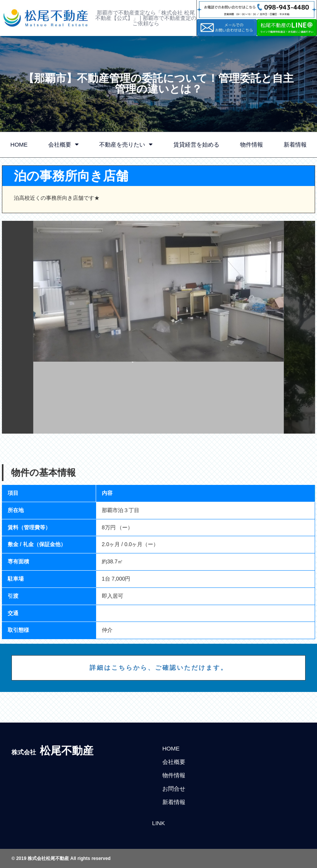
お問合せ (174, 789)
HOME (19, 144)
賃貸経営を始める (196, 144)
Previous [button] (18, 327)
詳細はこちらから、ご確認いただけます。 (159, 668)
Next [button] (299, 327)
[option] (159, 327)
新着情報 (174, 802)
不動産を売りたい (126, 144)
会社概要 (63, 144)
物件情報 (252, 144)
